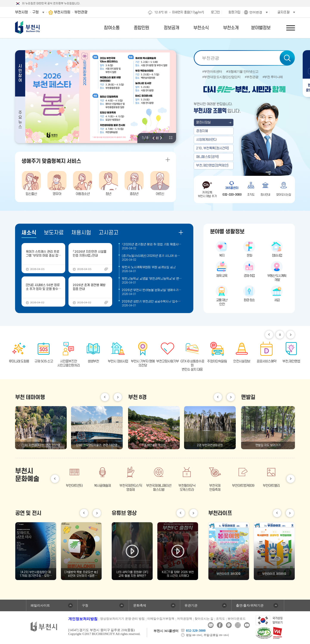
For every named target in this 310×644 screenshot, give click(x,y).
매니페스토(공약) (207, 157)
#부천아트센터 (212, 72)
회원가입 (234, 12)
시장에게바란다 (206, 140)
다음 (161, 138)
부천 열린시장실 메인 (244, 128)
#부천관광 (252, 77)
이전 (153, 138)
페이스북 (220, 625)
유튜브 (247, 625)
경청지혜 (202, 131)
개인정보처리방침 (83, 619)
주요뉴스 (20, 120)
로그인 (215, 12)
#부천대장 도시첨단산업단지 (221, 77)
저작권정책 (184, 619)
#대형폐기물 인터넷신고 (242, 72)
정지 (157, 138)
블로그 (211, 625)
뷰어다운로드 (237, 619)
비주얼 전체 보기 (171, 138)
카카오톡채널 (229, 625)
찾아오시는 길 (204, 619)
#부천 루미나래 (273, 77)
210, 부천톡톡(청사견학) (212, 148)
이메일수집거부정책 (161, 619)
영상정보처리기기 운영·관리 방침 (122, 619)
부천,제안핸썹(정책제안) (212, 165)
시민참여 (20, 73)
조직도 (220, 619)
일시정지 (280, 335)
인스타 (238, 625)
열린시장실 (203, 122)
